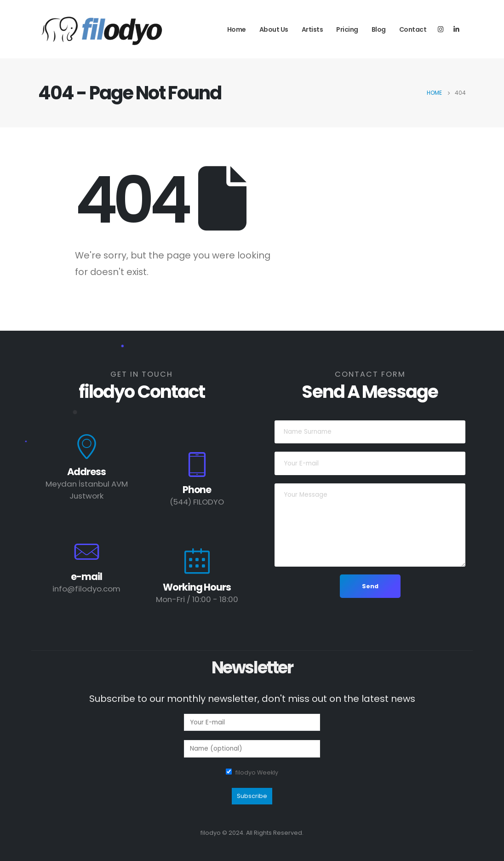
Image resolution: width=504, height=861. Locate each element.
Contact (413, 29)
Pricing (347, 29)
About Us (274, 29)
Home (237, 29)
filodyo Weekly (257, 772)
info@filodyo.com (86, 589)
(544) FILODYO (197, 502)
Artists (312, 29)
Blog (379, 29)
